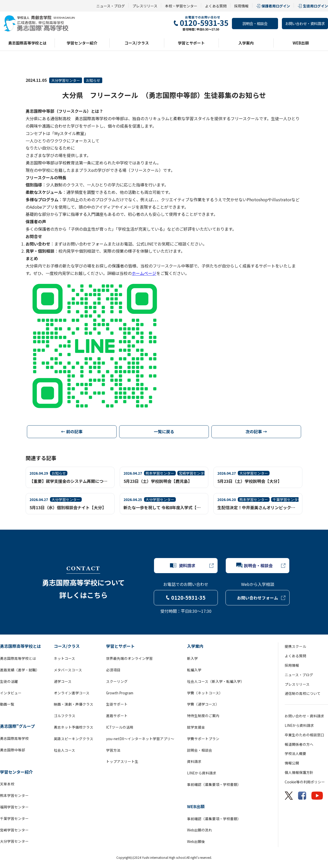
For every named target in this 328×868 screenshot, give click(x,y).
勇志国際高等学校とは (27, 43)
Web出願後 (196, 841)
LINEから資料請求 (202, 773)
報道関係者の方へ (299, 744)
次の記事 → (256, 431)
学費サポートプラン (203, 739)
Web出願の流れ (200, 830)
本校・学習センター (181, 6)
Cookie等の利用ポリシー (305, 782)
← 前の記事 (72, 431)
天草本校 (7, 784)
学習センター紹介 (82, 43)
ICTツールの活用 (120, 727)
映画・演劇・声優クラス (74, 704)
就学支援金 (196, 727)
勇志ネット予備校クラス (74, 727)
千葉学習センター (14, 818)
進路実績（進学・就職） (20, 670)
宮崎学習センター (14, 830)
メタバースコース (68, 670)
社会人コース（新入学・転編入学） (216, 681)
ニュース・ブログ (111, 6)
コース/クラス (137, 43)
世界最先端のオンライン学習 (129, 658)
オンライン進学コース (72, 693)
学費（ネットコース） (205, 693)
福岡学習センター (14, 807)
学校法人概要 (295, 753)
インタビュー (11, 693)
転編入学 (194, 670)
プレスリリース (145, 6)
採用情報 (241, 6)
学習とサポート (191, 43)
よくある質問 (216, 6)
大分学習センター (66, 80)
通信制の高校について (303, 693)
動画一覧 (7, 704)
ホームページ (144, 273)
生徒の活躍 (9, 681)
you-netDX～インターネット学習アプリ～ (140, 739)
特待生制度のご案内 (203, 716)
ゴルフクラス (65, 716)
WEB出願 (301, 43)
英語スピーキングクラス (74, 739)
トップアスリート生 (122, 761)
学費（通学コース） (203, 704)
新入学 (192, 658)
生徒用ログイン (315, 6)
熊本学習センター (14, 795)
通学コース (63, 681)
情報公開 (292, 763)
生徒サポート (117, 704)
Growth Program (120, 693)
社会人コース (64, 750)
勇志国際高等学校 (14, 738)
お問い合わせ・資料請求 (305, 23)
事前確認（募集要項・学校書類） (214, 784)
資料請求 (194, 761)
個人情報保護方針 (299, 772)
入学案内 (246, 43)
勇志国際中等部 (13, 750)
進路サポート (117, 716)
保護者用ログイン (276, 6)
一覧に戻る (164, 431)
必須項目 (113, 670)
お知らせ (93, 80)
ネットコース (64, 658)
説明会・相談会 (255, 23)
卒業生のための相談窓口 (304, 735)
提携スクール (295, 646)
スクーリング (117, 681)
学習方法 (113, 750)
